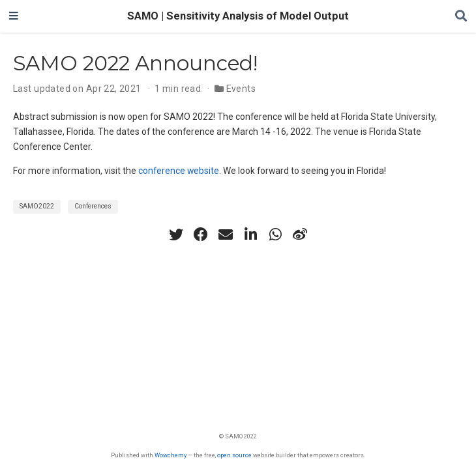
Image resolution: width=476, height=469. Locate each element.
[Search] (461, 17)
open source (234, 455)
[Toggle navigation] (14, 16)
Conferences (93, 206)
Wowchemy (171, 455)
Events (241, 89)
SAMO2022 (37, 206)
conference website (179, 171)
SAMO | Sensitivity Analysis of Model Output (238, 16)
